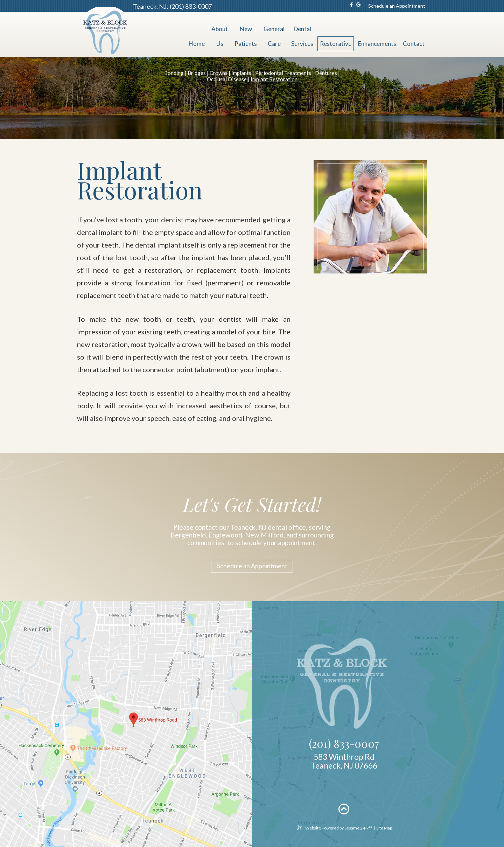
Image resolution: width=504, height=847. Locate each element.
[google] (358, 6)
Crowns (219, 73)
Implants (241, 73)
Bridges (197, 73)
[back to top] (344, 809)
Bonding (174, 73)
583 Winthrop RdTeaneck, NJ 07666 (344, 761)
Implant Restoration (274, 79)
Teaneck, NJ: (151, 6)
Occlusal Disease (227, 79)
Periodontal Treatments (283, 73)
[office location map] (252, 724)
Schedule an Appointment (397, 6)
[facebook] (352, 6)
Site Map (384, 828)
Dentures (326, 73)
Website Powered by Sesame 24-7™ (334, 828)
